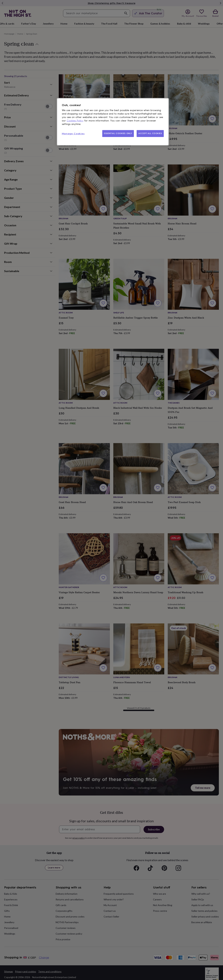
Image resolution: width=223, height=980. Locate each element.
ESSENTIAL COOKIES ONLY (118, 133)
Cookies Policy (75, 121)
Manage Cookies (73, 134)
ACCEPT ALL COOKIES (150, 133)
